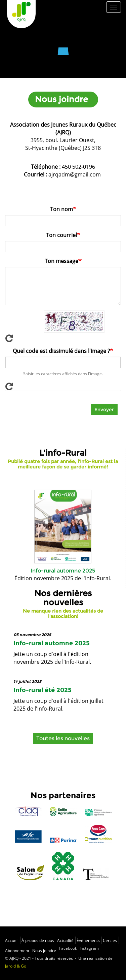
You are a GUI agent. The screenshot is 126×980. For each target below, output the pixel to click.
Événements (88, 940)
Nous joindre (44, 951)
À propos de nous (38, 940)
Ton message (61, 261)
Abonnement (17, 951)
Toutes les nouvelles (63, 738)
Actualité (65, 940)
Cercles (110, 940)
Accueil (12, 940)
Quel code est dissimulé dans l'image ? (61, 351)
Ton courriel (61, 235)
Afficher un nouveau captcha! (63, 338)
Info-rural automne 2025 (63, 571)
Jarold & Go (16, 966)
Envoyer (104, 410)
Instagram (89, 948)
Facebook (68, 948)
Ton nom (61, 209)
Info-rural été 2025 (43, 690)
